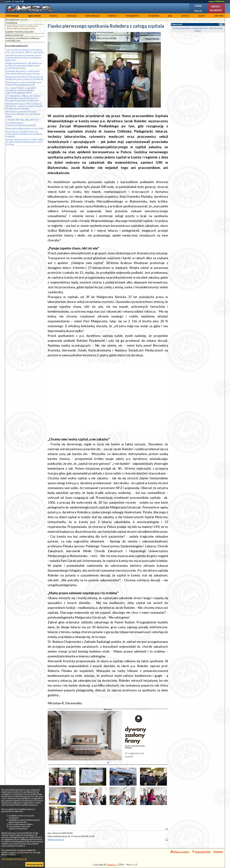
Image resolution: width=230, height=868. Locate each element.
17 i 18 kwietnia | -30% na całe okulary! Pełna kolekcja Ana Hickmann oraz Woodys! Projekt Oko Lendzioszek (23, 98)
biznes (53, 16)
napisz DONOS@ (217, 1)
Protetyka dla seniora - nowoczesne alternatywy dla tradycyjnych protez (23, 72)
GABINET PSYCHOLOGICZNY (20, 32)
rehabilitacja (11, 23)
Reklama (218, 852)
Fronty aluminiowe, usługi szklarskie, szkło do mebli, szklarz (198, 29)
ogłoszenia (34, 16)
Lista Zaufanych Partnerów (14, 859)
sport (202, 16)
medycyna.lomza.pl (14, 35)
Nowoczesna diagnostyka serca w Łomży (25, 128)
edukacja (71, 16)
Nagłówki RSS (201, 852)
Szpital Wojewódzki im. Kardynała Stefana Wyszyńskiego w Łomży (22, 27)
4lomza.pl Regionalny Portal (23, 854)
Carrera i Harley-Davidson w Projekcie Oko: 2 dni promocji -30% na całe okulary (25, 51)
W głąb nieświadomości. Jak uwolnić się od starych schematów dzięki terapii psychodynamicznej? (24, 66)
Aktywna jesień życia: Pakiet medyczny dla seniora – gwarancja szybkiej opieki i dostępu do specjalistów (25, 106)
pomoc (185, 16)
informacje (13, 16)
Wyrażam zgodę (34, 864)
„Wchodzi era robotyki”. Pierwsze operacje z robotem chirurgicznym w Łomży (23, 114)
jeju (170, 16)
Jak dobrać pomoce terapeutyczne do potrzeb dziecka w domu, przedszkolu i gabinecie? (24, 58)
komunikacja (92, 16)
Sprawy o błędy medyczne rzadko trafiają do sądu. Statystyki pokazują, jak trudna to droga (25, 142)
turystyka (154, 16)
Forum (198, 6)
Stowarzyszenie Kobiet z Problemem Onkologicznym (22, 39)
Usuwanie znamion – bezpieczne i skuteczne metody (21, 124)
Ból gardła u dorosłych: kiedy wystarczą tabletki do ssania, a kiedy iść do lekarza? (25, 78)
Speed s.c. (112, 865)
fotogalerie (132, 16)
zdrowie (219, 16)
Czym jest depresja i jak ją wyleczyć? (23, 120)
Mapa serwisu (180, 852)
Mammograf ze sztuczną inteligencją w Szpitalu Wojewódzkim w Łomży (24, 83)
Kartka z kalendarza (216, 8)
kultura (113, 16)
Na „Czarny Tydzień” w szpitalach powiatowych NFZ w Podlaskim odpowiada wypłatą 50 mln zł (21, 90)
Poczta (198, 11)
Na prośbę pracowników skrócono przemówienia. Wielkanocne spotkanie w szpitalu (24, 134)
